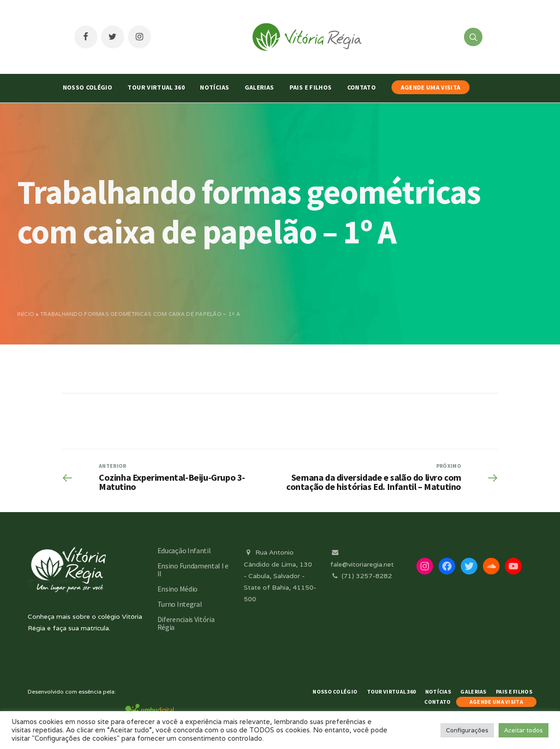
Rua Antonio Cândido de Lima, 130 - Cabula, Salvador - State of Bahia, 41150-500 (280, 576)
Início (26, 314)
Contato (361, 87)
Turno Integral (180, 604)
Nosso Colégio (88, 87)
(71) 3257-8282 (361, 576)
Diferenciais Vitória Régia (186, 623)
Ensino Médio (178, 589)
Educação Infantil (184, 550)
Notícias (214, 87)
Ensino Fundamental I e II (193, 570)
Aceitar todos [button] (524, 730)
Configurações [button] (467, 730)
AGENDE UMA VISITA (431, 87)
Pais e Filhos (311, 87)
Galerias (259, 87)
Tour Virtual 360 (156, 87)
